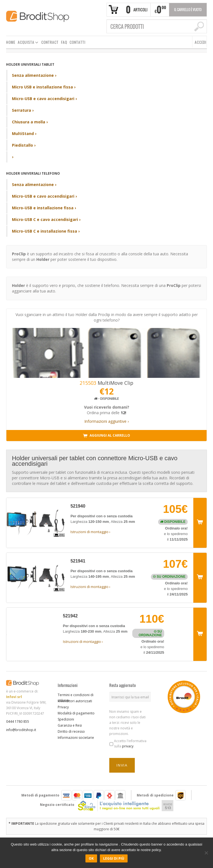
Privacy (63, 707)
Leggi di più (114, 858)
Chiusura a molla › (30, 122)
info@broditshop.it (21, 730)
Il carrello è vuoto (188, 10)
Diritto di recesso (71, 731)
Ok (91, 858)
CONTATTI (78, 42)
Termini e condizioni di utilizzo (76, 698)
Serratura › (23, 110)
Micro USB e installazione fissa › (44, 87)
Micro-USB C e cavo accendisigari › (46, 219)
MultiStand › (24, 133)
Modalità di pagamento (76, 713)
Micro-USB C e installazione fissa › (46, 231)
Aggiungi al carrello (106, 436)
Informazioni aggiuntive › (106, 421)
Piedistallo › (24, 145)
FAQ (64, 42)
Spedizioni (66, 719)
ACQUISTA (27, 43)
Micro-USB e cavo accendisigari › (44, 99)
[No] (206, 853)
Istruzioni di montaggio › (90, 532)
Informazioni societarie (76, 738)
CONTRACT (50, 42)
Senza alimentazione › (34, 75)
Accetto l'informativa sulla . (130, 744)
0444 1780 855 (18, 721)
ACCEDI (201, 42)
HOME (11, 42)
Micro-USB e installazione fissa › (44, 208)
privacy (128, 746)
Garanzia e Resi (70, 725)
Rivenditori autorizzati (75, 701)
